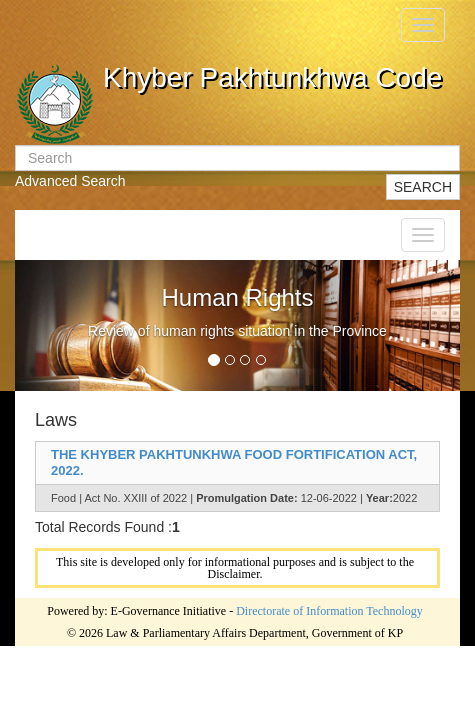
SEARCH (423, 187)
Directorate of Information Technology (329, 611)
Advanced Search (70, 181)
